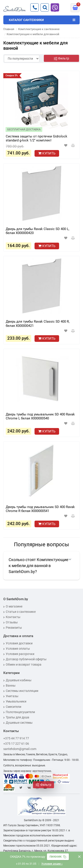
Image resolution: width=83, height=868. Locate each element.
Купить (47, 153)
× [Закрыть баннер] (79, 857)
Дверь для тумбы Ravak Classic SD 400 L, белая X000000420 (38, 231)
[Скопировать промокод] (58, 857)
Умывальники (15, 701)
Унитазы (11, 696)
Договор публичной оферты (25, 659)
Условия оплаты (17, 649)
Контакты (12, 617)
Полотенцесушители (19, 712)
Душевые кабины (17, 680)
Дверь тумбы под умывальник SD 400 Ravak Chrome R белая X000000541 (40, 509)
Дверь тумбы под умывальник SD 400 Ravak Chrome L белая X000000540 (40, 416)
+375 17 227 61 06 (16, 744)
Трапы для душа (16, 717)
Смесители (12, 707)
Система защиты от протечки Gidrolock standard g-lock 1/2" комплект (37, 138)
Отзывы (11, 622)
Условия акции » (52, 864)
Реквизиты (13, 628)
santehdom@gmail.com (20, 749)
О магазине (13, 606)
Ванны (9, 685)
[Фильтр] (62, 58)
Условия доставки (18, 643)
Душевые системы (18, 723)
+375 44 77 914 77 (16, 738)
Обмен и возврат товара (22, 664)
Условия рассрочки (19, 654)
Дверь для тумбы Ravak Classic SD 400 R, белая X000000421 (38, 324)
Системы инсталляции (21, 691)
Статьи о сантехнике (19, 612)
